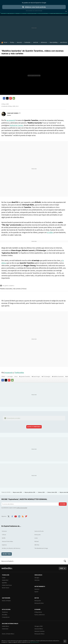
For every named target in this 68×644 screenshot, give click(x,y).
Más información (35, 642)
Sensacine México (39, 629)
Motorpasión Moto (39, 603)
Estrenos (4, 531)
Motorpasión (38, 601)
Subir (61, 568)
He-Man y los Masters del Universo (11, 548)
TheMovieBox (19, 373)
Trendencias (5, 612)
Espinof (36, 592)
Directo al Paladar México (8, 634)
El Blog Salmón (38, 612)
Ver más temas (7, 554)
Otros (16, 376)
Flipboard (11, 98)
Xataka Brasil (5, 629)
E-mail (14, 98)
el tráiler (50, 232)
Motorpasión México (39, 634)
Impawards (9, 373)
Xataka (4, 578)
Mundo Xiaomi (6, 588)
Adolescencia (44, 42)
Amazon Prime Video (7, 541)
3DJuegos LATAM (39, 626)
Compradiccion (6, 617)
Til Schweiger (47, 376)
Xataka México (5, 626)
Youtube (16, 516)
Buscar (65, 561)
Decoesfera (5, 615)
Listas (36, 538)
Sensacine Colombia (39, 631)
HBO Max (37, 545)
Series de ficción (39, 531)
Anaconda (19, 42)
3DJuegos (37, 578)
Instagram (19, 516)
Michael (5, 42)
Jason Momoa (63, 42)
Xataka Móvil (5, 580)
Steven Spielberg (53, 42)
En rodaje (10, 376)
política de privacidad (22, 508)
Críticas (4, 535)
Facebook (4, 98)
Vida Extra (37, 580)
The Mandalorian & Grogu (41, 548)
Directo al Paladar (6, 601)
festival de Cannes (16, 125)
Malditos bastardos (59, 376)
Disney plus (38, 535)
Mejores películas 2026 (30, 492)
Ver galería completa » (9, 286)
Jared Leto (36, 42)
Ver (35, 427)
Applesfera (4, 583)
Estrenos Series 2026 (52, 492)
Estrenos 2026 (41, 492)
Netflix (4, 538)
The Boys (12, 42)
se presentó (11, 120)
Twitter (7, 98)
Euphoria (4, 545)
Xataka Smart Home (7, 585)
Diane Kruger (37, 376)
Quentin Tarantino (25, 376)
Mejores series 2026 (17, 492)
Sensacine (37, 589)
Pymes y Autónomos (40, 615)
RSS (23, 516)
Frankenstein (27, 42)
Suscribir (63, 504)
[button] (14, 113)
